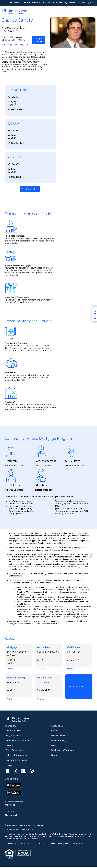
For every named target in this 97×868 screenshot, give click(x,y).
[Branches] (15, 3)
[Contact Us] (70, 3)
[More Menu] (81, 3)
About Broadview (14, 732)
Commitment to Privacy (17, 761)
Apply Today (39, 40)
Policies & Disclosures (16, 756)
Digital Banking (59, 742)
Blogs (54, 747)
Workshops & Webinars (62, 751)
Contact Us (56, 732)
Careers (10, 747)
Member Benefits (60, 737)
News (54, 756)
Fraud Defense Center (16, 751)
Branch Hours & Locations (18, 742)
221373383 (10, 806)
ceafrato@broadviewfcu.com (15, 45)
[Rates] (46, 3)
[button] (57, 3)
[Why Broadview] (31, 3)
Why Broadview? (14, 737)
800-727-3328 (11, 816)
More (91, 3)
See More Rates (30, 189)
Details (10, 669)
